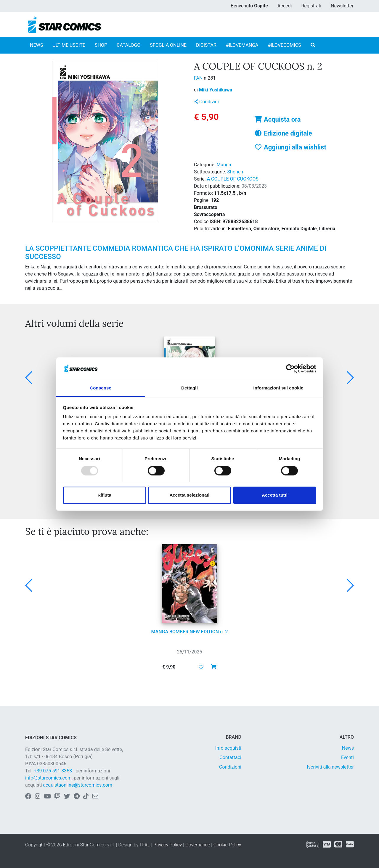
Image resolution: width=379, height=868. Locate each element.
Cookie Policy (227, 845)
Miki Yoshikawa (216, 90)
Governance (198, 845)
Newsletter (342, 6)
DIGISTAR (206, 45)
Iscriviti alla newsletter (330, 767)
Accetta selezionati (189, 495)
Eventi (347, 757)
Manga (224, 165)
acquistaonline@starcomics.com (78, 785)
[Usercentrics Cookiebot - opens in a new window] (290, 368)
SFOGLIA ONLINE (168, 45)
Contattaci (230, 757)
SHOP (101, 45)
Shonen (235, 172)
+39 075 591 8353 (53, 771)
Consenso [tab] (101, 388)
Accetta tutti (275, 495)
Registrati (311, 6)
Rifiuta (104, 495)
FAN (199, 78)
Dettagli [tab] (189, 388)
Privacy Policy (168, 845)
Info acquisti (228, 748)
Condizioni (230, 767)
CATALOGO (129, 45)
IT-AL (145, 845)
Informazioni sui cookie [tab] (278, 388)
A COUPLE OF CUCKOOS (233, 179)
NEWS (36, 45)
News (348, 748)
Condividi (206, 102)
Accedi (285, 6)
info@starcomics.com (48, 778)
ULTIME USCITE (69, 45)
